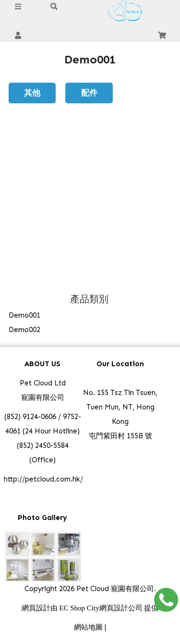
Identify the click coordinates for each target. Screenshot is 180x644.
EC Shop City (79, 608)
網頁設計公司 (121, 608)
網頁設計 (36, 608)
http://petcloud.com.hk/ (43, 479)
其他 (32, 92)
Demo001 (24, 315)
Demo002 (24, 330)
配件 (89, 92)
